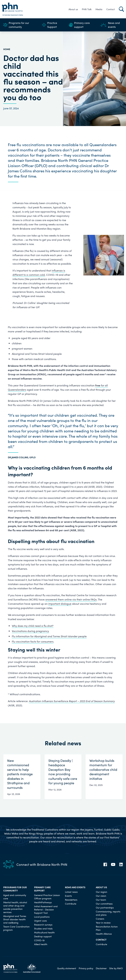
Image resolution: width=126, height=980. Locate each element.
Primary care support (79, 25)
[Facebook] (105, 864)
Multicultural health (44, 932)
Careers (100, 919)
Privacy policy (86, 968)
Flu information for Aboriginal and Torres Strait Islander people (49, 636)
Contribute (71, 904)
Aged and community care (15, 897)
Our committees (104, 904)
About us (73, 9)
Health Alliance (104, 934)
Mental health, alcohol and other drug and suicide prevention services (15, 907)
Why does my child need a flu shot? (33, 626)
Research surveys (43, 925)
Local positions (42, 917)
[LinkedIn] (121, 864)
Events (68, 896)
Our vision (101, 896)
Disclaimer (101, 968)
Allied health (41, 944)
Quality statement (67, 968)
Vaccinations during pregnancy (30, 631)
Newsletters (71, 900)
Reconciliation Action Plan (107, 928)
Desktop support (43, 936)
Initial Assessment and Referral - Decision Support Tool (46, 909)
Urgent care (40, 921)
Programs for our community (16, 25)
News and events (110, 25)
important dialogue (60, 604)
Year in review (103, 923)
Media (99, 9)
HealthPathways (43, 902)
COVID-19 (39, 940)
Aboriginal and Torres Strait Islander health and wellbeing (15, 919)
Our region (101, 892)
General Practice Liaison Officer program (47, 897)
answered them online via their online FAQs (71, 599)
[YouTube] (113, 864)
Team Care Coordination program (16, 928)
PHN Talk (87, 9)
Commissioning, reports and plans (108, 913)
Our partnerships (105, 907)
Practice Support (50, 25)
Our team (101, 900)
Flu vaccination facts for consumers (33, 641)
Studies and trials (43, 928)
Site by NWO (116, 968)
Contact (111, 9)
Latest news (71, 892)
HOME (7, 49)
